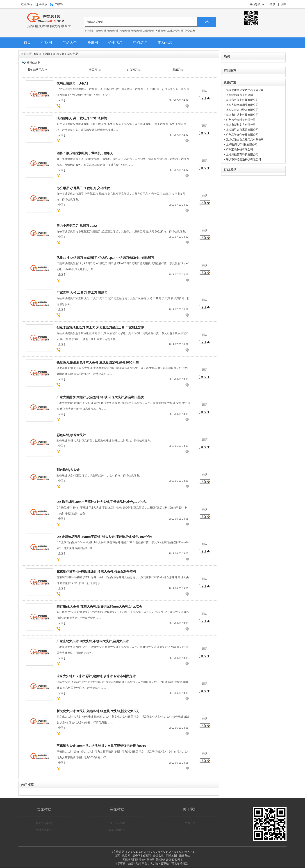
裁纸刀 (177, 70)
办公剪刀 (132, 70)
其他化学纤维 (175, 31)
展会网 (137, 856)
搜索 (206, 22)
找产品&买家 (117, 823)
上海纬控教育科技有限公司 (242, 154)
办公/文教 (58, 54)
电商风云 (165, 43)
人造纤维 (161, 31)
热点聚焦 (140, 43)
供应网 (47, 43)
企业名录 (116, 43)
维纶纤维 (137, 31)
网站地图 (171, 856)
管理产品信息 (44, 830)
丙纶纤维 (125, 31)
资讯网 (93, 43)
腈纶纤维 (101, 31)
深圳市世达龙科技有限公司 (242, 115)
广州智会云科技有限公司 (241, 120)
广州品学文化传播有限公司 (242, 135)
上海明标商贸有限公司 (239, 95)
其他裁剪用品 (36, 70)
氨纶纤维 (113, 31)
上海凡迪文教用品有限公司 (242, 105)
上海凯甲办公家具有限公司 (242, 130)
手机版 (43, 4)
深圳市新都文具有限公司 (241, 125)
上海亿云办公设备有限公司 (242, 110)
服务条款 (184, 856)
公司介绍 (190, 823)
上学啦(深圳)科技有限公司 (242, 145)
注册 (284, 4)
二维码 (59, 4)
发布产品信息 (44, 823)
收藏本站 (27, 4)
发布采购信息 (117, 830)
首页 (27, 43)
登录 (273, 4)
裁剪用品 (73, 54)
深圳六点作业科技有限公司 (242, 100)
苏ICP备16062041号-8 (169, 860)
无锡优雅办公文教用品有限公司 (245, 90)
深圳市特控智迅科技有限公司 (244, 159)
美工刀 (93, 70)
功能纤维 (149, 31)
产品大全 (70, 43)
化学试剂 (190, 31)
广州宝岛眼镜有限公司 (239, 150)
